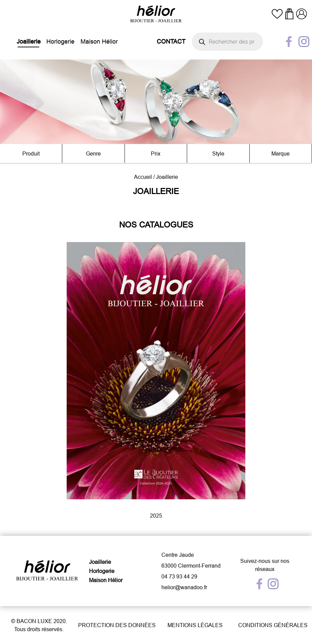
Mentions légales (195, 625)
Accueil (143, 177)
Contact (171, 41)
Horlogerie (60, 41)
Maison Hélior (99, 41)
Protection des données (117, 625)
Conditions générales (273, 625)
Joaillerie (29, 41)
